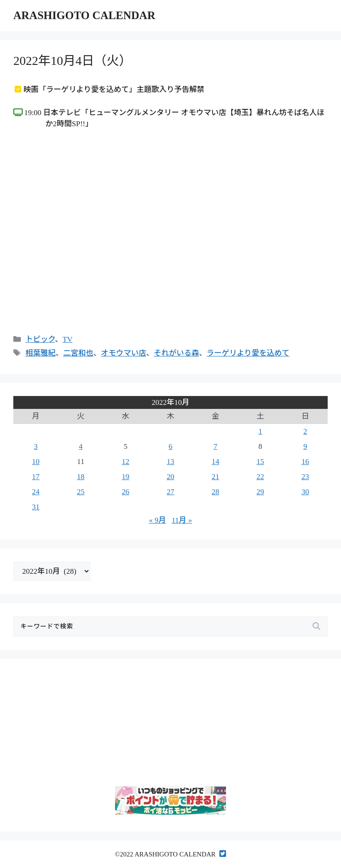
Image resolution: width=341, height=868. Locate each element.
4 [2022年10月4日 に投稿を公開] (81, 446)
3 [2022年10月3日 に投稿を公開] (36, 446)
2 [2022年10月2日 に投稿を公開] (305, 431)
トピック (40, 339)
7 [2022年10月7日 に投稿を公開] (216, 446)
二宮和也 (78, 353)
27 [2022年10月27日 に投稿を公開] (170, 492)
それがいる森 (176, 353)
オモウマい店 (123, 353)
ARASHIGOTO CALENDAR (84, 15)
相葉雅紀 (40, 353)
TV (68, 339)
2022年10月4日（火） (72, 61)
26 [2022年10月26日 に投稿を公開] (125, 492)
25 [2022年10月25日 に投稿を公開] (81, 492)
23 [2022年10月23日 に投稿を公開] (305, 477)
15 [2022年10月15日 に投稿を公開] (260, 462)
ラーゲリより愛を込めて (248, 353)
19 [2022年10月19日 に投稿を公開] (125, 477)
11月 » (182, 520)
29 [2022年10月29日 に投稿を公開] (260, 492)
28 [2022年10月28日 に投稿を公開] (216, 492)
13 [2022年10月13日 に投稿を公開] (170, 462)
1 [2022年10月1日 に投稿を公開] (260, 431)
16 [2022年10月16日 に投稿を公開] (305, 462)
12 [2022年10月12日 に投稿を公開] (125, 462)
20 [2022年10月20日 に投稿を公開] (170, 477)
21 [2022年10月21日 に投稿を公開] (216, 477)
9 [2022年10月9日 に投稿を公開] (305, 446)
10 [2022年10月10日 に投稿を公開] (36, 462)
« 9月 (157, 520)
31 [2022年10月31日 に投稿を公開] (36, 507)
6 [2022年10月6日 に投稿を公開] (171, 446)
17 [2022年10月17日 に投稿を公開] (36, 477)
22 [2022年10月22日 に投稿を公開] (260, 477)
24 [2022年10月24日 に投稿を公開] (36, 492)
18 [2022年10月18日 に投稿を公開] (81, 477)
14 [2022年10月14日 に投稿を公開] (216, 462)
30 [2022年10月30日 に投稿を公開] (305, 492)
